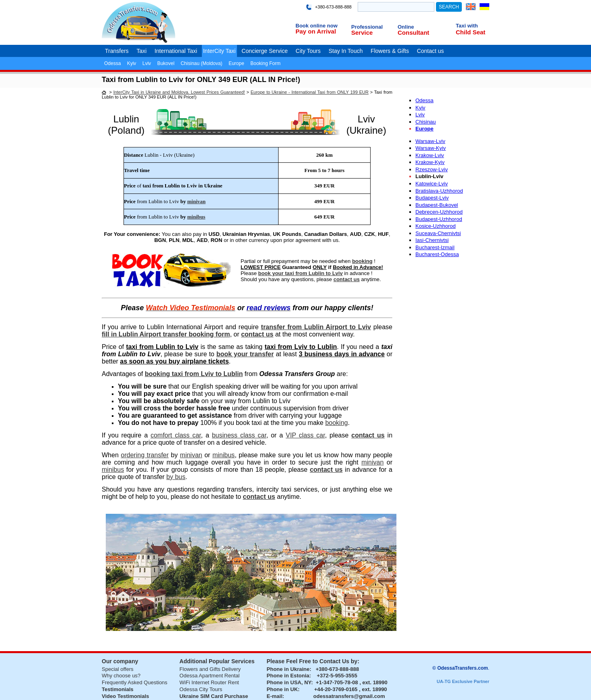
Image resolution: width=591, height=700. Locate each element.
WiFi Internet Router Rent (209, 682)
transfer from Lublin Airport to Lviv (316, 327)
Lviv (147, 63)
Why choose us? (121, 676)
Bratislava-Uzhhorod (439, 191)
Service (362, 33)
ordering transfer (145, 455)
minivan (197, 201)
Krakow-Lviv (430, 155)
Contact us (431, 51)
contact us (347, 279)
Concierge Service (264, 51)
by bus (176, 477)
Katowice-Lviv (432, 184)
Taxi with (467, 26)
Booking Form (265, 63)
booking (362, 261)
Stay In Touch (346, 51)
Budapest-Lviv (432, 198)
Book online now (316, 26)
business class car (239, 435)
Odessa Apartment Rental (210, 676)
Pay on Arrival (316, 31)
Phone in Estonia (288, 676)
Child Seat (470, 32)
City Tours (308, 51)
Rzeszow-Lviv (432, 169)
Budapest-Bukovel (437, 205)
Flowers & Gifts (390, 51)
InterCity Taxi (219, 51)
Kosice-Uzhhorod (436, 226)
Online (406, 27)
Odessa (112, 63)
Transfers (117, 51)
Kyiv (132, 63)
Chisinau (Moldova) (201, 63)
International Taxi (176, 51)
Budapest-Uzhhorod (439, 219)
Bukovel (166, 63)
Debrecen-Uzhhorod (439, 212)
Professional (367, 27)
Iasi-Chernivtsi (432, 240)
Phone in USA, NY (289, 682)
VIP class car (305, 435)
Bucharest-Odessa (437, 254)
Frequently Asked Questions (135, 682)
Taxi (141, 51)
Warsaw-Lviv (430, 141)
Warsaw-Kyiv (431, 148)
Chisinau (426, 122)
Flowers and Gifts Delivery (210, 669)
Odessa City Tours (201, 689)
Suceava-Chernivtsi (438, 233)
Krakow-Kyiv (430, 162)
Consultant (413, 33)
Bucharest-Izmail (435, 247)
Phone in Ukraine (288, 669)
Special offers (118, 669)
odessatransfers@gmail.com (349, 696)
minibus (196, 217)
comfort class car (176, 435)
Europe (236, 63)
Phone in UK (282, 689)
